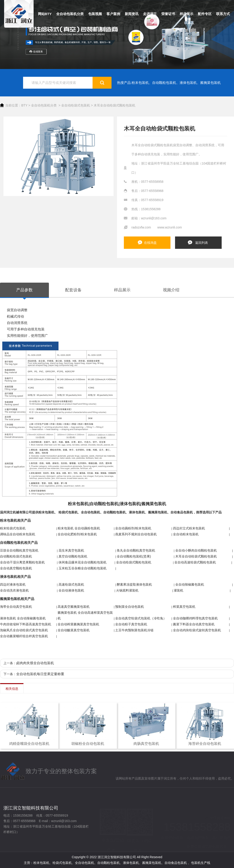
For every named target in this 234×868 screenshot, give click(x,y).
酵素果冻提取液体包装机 (134, 584)
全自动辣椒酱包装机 (190, 584)
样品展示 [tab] (122, 290)
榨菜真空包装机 (184, 607)
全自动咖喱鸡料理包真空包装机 (195, 618)
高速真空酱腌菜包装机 (74, 607)
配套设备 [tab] (73, 290)
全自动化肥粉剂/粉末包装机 (77, 534)
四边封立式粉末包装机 (189, 528)
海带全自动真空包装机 (16, 607)
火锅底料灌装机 (127, 590)
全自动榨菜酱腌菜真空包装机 (78, 624)
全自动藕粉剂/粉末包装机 (133, 528)
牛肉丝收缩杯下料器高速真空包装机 (26, 624)
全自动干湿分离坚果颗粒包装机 (22, 562)
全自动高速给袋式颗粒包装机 (195, 562)
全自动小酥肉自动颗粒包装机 (196, 550)
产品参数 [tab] (24, 290)
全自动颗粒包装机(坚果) (134, 556)
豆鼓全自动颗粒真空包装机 (19, 550)
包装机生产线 (201, 863)
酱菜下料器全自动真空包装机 (194, 624)
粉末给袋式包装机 (13, 528)
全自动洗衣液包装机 (14, 590)
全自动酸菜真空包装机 (74, 630)
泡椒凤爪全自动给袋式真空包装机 (24, 630)
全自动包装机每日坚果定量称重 (40, 674)
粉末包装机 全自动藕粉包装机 (79, 528)
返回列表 (202, 243)
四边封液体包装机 (13, 584)
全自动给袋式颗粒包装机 (134, 562)
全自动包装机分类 (44, 105)
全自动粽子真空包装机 (131, 624)
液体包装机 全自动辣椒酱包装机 (23, 618)
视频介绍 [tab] (171, 290)
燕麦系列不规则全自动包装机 (136, 534)
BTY (24, 105)
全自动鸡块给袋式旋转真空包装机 (197, 630)
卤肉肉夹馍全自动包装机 (35, 663)
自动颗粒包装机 (164, 83)
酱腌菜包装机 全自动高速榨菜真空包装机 (85, 615)
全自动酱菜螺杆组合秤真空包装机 (24, 636)
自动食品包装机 (182, 512)
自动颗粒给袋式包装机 (16, 556)
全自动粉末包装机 (186, 534)
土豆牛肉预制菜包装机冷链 (134, 630)
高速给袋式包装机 (71, 584)
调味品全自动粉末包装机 (18, 534)
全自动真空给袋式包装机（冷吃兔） (141, 618)
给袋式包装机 (68, 512)
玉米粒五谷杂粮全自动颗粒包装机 (82, 568)
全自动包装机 (90, 512)
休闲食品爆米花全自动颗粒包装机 (82, 562)
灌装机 (178, 590)
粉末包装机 (140, 83)
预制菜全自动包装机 (130, 607)
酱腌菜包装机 (210, 83)
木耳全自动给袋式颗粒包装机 (114, 105)
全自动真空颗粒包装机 (16, 568)
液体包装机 (188, 83)
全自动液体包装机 (71, 590)
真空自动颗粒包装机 (73, 556)
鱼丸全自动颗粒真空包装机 (136, 550)
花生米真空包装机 (71, 550)
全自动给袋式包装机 (76, 105)
